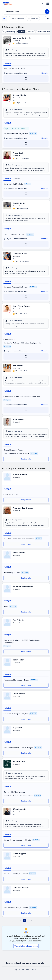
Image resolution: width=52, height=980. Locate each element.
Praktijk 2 (16, 178)
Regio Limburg (9, 32)
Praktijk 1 (7, 63)
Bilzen (21, 32)
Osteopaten (25, 969)
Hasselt (31, 32)
